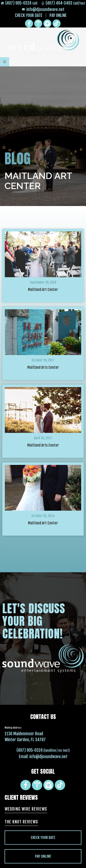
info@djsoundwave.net (48, 757)
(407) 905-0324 (30, 750)
